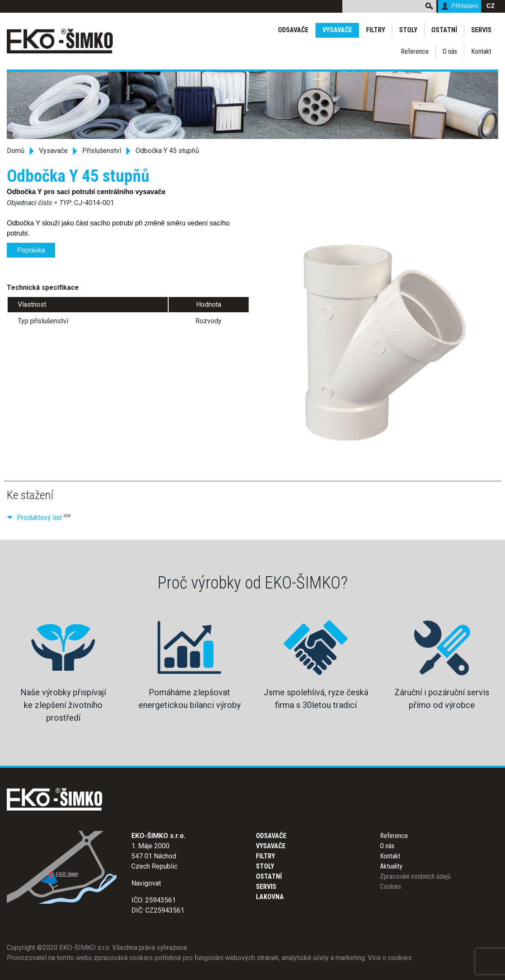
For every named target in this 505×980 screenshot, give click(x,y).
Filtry (376, 30)
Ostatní (444, 30)
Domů (16, 151)
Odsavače (293, 30)
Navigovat (146, 883)
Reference (415, 51)
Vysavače (337, 30)
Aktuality (391, 866)
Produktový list (39, 518)
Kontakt (481, 51)
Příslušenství (102, 151)
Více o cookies (390, 958)
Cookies (391, 887)
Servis (481, 30)
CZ (491, 6)
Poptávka (31, 250)
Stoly (408, 30)
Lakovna (270, 897)
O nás (450, 51)
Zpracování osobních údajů (415, 876)
